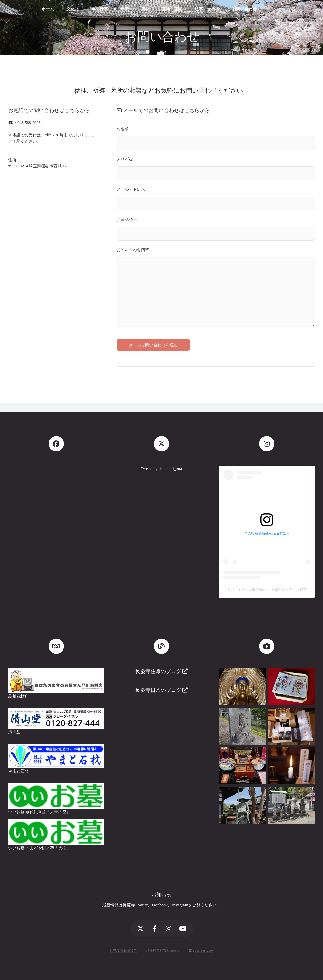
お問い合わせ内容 (133, 250)
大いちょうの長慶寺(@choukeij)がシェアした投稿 (267, 590)
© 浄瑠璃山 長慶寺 (123, 951)
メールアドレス (131, 189)
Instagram (180, 905)
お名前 (123, 129)
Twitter (142, 905)
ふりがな (125, 159)
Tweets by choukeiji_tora (161, 469)
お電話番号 (127, 219)
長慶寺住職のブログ (161, 671)
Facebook (160, 905)
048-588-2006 (29, 123)
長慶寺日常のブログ (161, 690)
